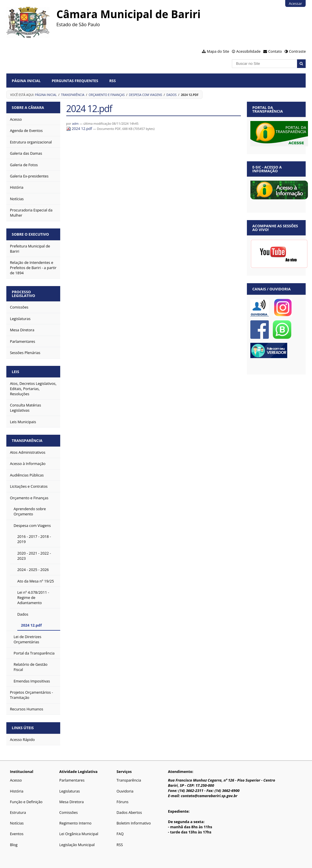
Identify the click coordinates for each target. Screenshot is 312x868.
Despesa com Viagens (145, 95)
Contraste (297, 51)
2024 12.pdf (80, 128)
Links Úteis (23, 728)
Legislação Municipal (77, 845)
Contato (275, 51)
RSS (112, 81)
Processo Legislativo (23, 294)
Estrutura (18, 812)
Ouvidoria (125, 791)
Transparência (73, 95)
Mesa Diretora (72, 802)
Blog (14, 845)
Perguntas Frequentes (75, 81)
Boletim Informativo (134, 823)
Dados (172, 95)
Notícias (17, 823)
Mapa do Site (218, 51)
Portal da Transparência (268, 109)
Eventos (17, 834)
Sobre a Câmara (28, 107)
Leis (16, 372)
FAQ (120, 834)
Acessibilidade (248, 51)
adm (75, 123)
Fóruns (123, 802)
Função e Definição (26, 802)
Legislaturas (70, 791)
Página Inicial (26, 81)
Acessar (296, 3)
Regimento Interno (75, 823)
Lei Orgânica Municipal (79, 834)
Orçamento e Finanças (107, 95)
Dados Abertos (129, 812)
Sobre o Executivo (30, 234)
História (17, 791)
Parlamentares (72, 780)
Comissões (69, 812)
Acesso (16, 780)
